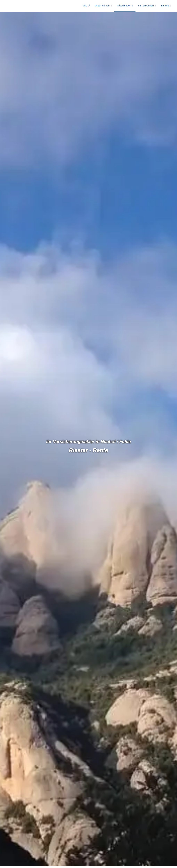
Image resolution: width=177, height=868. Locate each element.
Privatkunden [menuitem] (126, 7)
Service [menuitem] (165, 7)
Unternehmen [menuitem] (106, 7)
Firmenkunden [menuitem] (147, 7)
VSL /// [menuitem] (90, 7)
